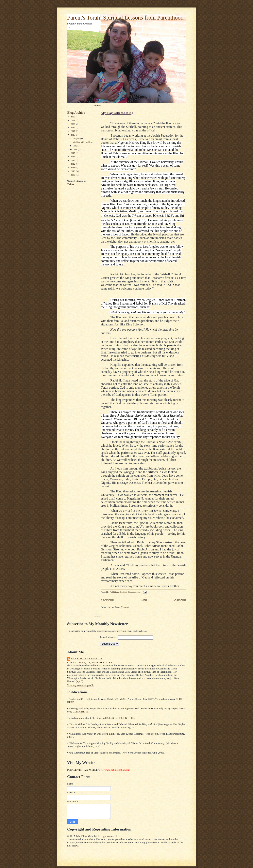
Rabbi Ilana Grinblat (87, 659)
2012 (73, 164)
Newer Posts (107, 600)
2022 (73, 117)
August (77, 138)
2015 (73, 153)
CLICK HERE (80, 712)
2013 (73, 160)
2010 (73, 171)
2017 (73, 131)
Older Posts (180, 600)
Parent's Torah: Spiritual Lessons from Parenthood (125, 18)
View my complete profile (81, 685)
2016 (73, 135)
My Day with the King (83, 142)
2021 (73, 120)
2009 (73, 175)
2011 (73, 168)
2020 (73, 124)
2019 (73, 127)
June (76, 149)
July (75, 146)
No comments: (135, 592)
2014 (73, 157)
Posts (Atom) (122, 607)
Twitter (71, 184)
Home (144, 600)
